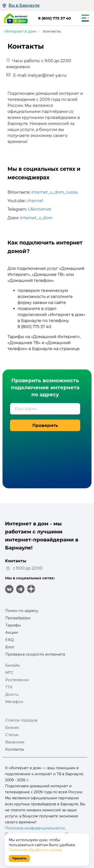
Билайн (13, 665)
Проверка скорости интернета (35, 654)
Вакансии (15, 742)
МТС (10, 673)
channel (35, 201)
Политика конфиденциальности (35, 828)
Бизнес (12, 727)
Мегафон (14, 702)
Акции (12, 632)
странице (69, 349)
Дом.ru (12, 694)
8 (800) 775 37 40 (55, 18)
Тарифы (13, 625)
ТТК (9, 687)
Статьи (12, 735)
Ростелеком (17, 680)
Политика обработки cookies (35, 850)
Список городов (21, 720)
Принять (19, 858)
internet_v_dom (36, 218)
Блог (10, 647)
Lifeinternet (40, 209)
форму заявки (32, 303)
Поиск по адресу (22, 611)
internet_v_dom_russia (54, 192)
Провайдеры (18, 618)
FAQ (10, 640)
